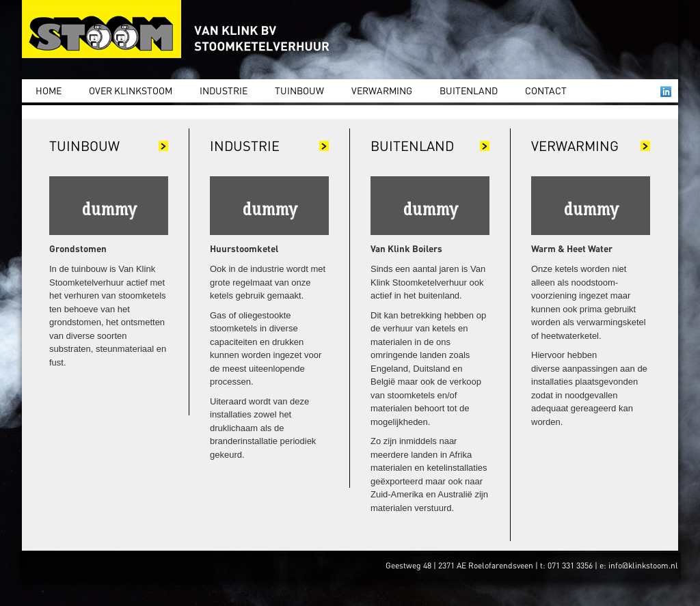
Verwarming (382, 90)
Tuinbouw (299, 90)
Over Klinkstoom (131, 90)
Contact (546, 90)
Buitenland (469, 90)
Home (49, 90)
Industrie (224, 90)
